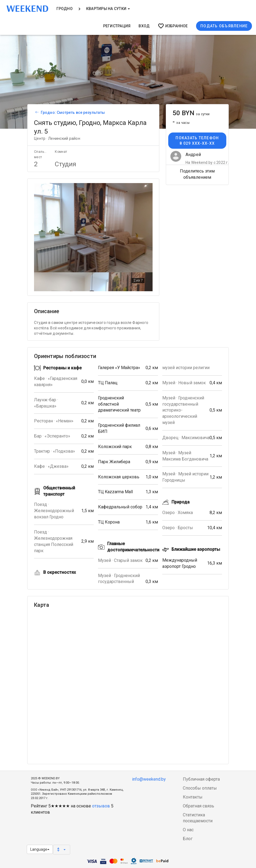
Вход (144, 26)
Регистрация (117, 26)
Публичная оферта (201, 779)
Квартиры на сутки (108, 9)
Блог (188, 839)
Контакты (193, 797)
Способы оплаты (200, 788)
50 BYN (191, 113)
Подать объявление (224, 26)
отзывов (101, 806)
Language (40, 849)
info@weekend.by (149, 779)
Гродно (65, 9)
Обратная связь (198, 806)
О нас (188, 830)
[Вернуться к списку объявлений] (36, 112)
